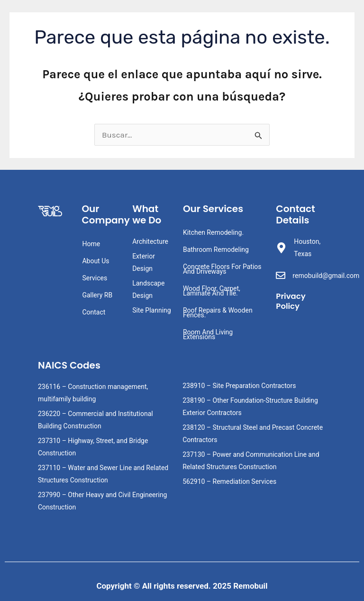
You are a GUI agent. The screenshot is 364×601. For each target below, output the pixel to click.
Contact (94, 312)
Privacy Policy (291, 301)
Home (91, 244)
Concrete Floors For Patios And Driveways (222, 269)
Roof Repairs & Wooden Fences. (218, 313)
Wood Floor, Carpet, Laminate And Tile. (212, 291)
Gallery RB (97, 295)
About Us (96, 261)
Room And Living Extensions (208, 334)
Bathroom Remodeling (216, 250)
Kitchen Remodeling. (213, 232)
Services (95, 278)
